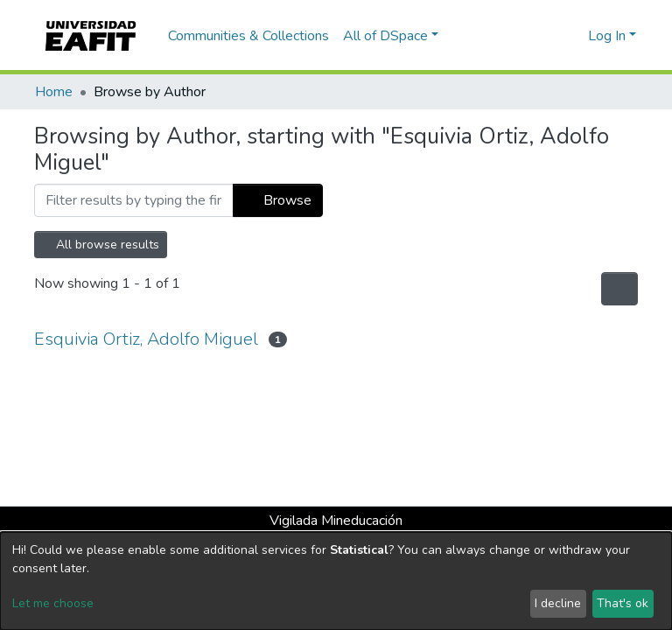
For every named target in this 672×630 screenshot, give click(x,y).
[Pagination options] (619, 289)
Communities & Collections (248, 36)
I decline (558, 603)
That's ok (623, 603)
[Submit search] (546, 36)
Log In (607, 36)
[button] (572, 36)
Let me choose (53, 603)
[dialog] (336, 581)
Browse (278, 200)
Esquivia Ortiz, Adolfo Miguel (146, 339)
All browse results (101, 245)
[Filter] (134, 200)
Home (54, 92)
